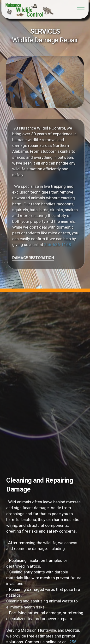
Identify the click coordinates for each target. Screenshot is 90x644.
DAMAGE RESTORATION (41, 258)
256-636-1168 (66, 245)
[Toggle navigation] (81, 9)
